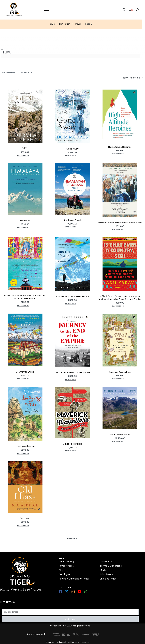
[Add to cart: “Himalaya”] (23, 228)
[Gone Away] (73, 116)
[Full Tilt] (25, 116)
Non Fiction (65, 24)
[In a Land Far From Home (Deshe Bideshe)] (120, 190)
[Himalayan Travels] (73, 189)
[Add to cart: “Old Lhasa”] (23, 525)
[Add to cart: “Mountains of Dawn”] (118, 442)
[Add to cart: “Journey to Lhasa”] (23, 379)
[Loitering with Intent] (25, 414)
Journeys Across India (120, 372)
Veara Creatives (82, 642)
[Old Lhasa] (25, 487)
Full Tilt (25, 148)
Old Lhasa (25, 518)
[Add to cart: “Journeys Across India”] (118, 379)
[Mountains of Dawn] (120, 408)
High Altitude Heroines (120, 147)
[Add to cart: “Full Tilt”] (23, 155)
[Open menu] (46, 10)
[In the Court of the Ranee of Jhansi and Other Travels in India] (25, 264)
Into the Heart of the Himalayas (72, 296)
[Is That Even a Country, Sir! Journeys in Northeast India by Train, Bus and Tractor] (120, 264)
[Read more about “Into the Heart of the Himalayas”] (70, 304)
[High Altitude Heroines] (120, 115)
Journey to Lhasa (25, 372)
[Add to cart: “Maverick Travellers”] (70, 451)
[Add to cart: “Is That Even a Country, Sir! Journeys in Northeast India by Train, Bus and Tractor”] (118, 306)
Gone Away (72, 149)
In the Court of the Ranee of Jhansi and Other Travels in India (25, 297)
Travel (78, 24)
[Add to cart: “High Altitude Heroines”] (118, 154)
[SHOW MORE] (73, 539)
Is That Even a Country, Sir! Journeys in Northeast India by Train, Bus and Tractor (120, 298)
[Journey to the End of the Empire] (73, 340)
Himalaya (25, 221)
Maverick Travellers (72, 444)
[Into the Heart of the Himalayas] (73, 264)
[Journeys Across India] (120, 340)
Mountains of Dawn (120, 435)
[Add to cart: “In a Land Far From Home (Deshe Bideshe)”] (118, 230)
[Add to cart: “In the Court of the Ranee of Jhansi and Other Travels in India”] (23, 306)
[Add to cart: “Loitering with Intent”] (23, 453)
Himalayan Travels (72, 220)
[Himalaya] (25, 189)
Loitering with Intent (25, 446)
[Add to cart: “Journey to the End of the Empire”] (70, 380)
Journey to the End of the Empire (72, 372)
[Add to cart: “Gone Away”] (70, 156)
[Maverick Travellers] (73, 413)
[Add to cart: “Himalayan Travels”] (70, 227)
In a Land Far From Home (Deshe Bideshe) (120, 223)
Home (52, 24)
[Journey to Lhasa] (25, 340)
